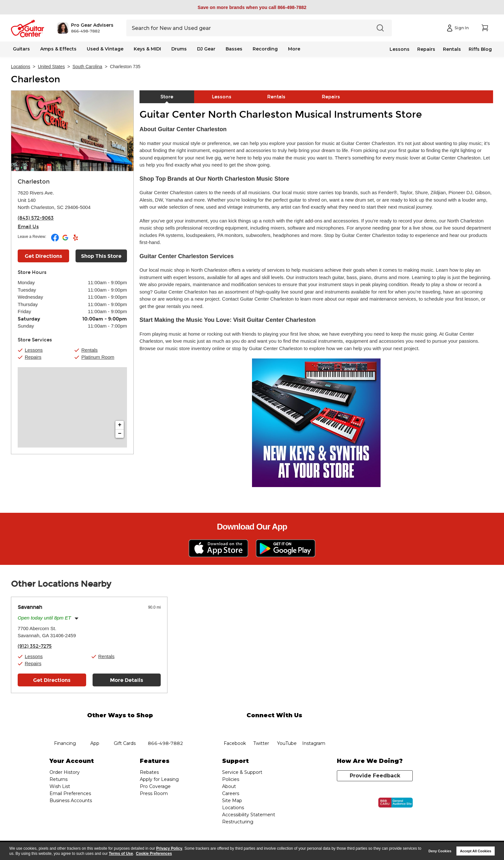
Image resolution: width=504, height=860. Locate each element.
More (294, 49)
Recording (265, 49)
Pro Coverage (155, 786)
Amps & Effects (58, 49)
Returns (59, 779)
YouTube (287, 727)
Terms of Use (121, 854)
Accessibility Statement (249, 815)
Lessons (400, 49)
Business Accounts (71, 801)
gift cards (125, 727)
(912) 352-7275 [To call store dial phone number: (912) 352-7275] (35, 646)
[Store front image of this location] (72, 131)
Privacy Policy (169, 848)
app (95, 727)
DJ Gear (206, 49)
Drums (179, 49)
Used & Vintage (105, 49)
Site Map (232, 801)
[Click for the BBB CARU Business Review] (396, 803)
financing (65, 727)
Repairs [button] (33, 357)
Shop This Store (101, 256)
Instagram (314, 727)
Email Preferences (70, 793)
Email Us (28, 227)
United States (51, 67)
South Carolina (88, 67)
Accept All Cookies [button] (476, 851)
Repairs (426, 49)
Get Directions (52, 680)
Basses (234, 49)
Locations (21, 67)
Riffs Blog (480, 49)
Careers (231, 793)
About (229, 786)
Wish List (60, 786)
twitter (261, 727)
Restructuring (238, 822)
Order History (65, 772)
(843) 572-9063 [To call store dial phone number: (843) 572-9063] (36, 218)
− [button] (120, 434)
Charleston (36, 79)
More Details (126, 680)
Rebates (149, 772)
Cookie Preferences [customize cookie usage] (154, 854)
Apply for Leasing (159, 779)
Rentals (452, 49)
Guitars (21, 49)
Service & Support (242, 772)
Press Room (154, 793)
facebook (235, 727)
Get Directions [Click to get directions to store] (43, 256)
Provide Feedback (375, 776)
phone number (166, 727)
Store (167, 97)
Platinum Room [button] (98, 357)
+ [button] (120, 425)
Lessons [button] (34, 350)
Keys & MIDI (147, 49)
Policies (231, 779)
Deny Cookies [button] (440, 851)
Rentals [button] (90, 350)
